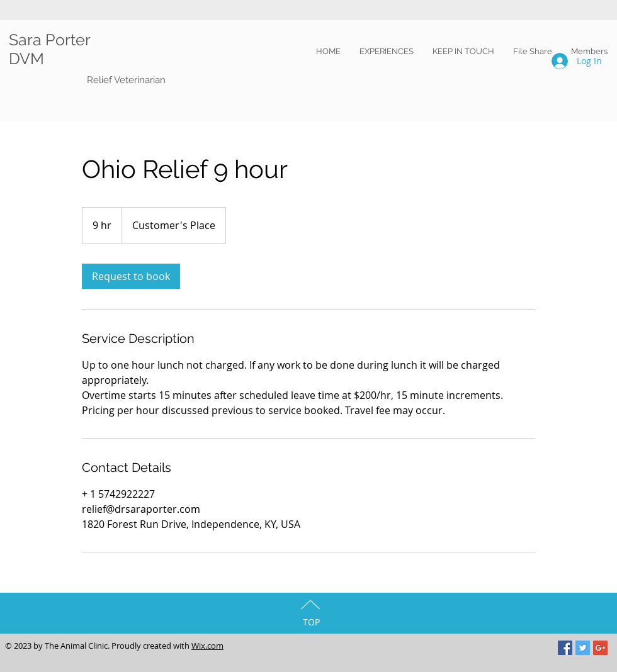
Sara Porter (52, 40)
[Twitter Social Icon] (583, 648)
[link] (131, 276)
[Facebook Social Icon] (565, 648)
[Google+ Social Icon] (600, 648)
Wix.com (207, 646)
